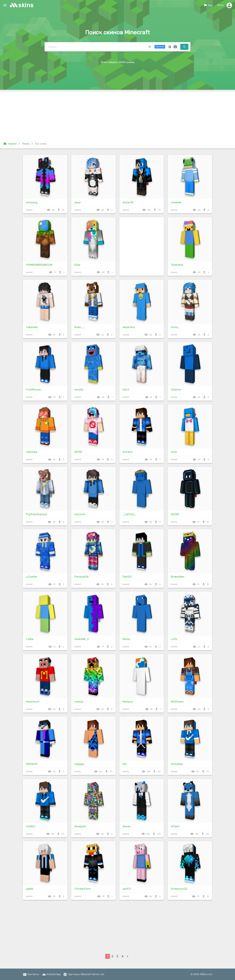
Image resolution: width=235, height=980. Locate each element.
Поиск (26, 144)
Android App (51, 974)
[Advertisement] (117, 114)
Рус (208, 5)
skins (26, 5)
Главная (10, 144)
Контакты (31, 974)
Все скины (41, 144)
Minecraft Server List (92, 974)
